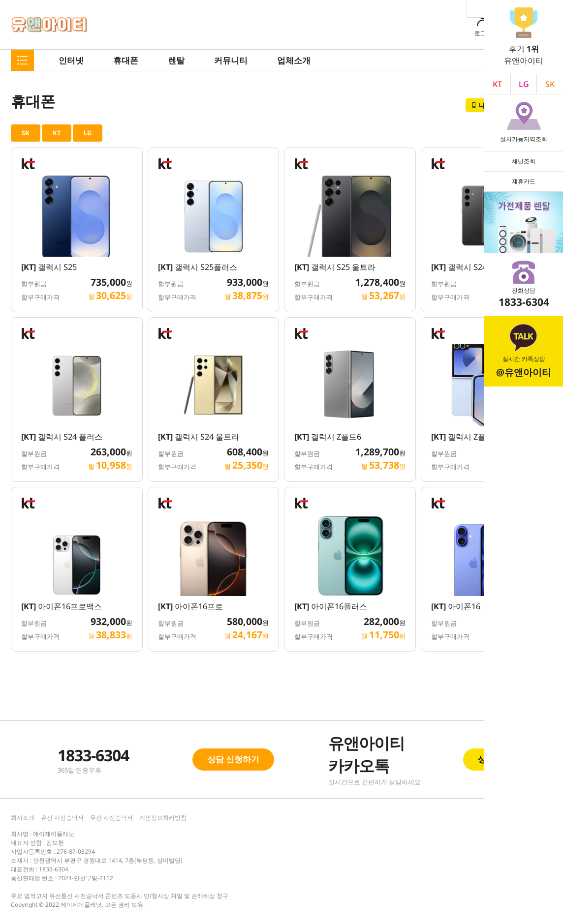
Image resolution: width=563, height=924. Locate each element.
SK (26, 133)
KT (497, 84)
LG (524, 84)
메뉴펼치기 (22, 60)
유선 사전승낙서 (62, 818)
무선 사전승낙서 (111, 818)
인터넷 (71, 60)
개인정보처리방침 (163, 818)
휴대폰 (126, 60)
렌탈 (176, 60)
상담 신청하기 (233, 759)
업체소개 (294, 60)
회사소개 (23, 818)
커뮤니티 (231, 60)
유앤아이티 (49, 25)
